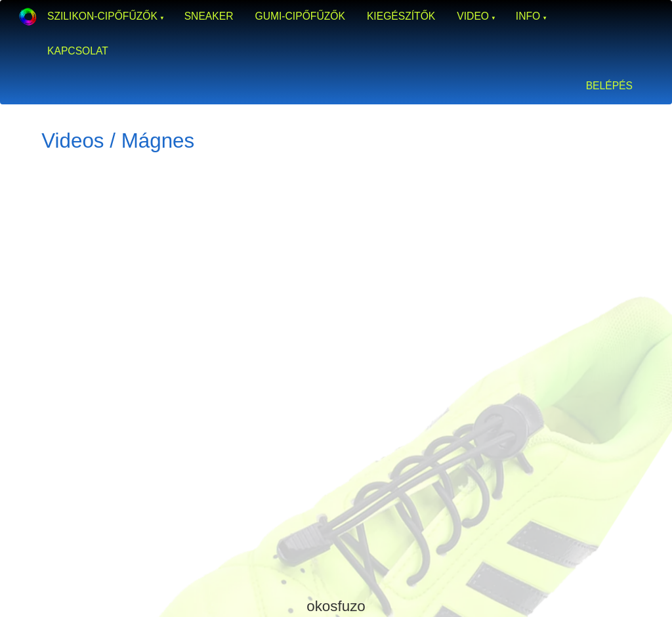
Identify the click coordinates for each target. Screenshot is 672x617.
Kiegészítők (401, 16)
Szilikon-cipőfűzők (102, 16)
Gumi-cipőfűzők (300, 16)
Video (473, 16)
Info (528, 16)
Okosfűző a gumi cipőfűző (28, 16)
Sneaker (209, 16)
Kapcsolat (78, 51)
